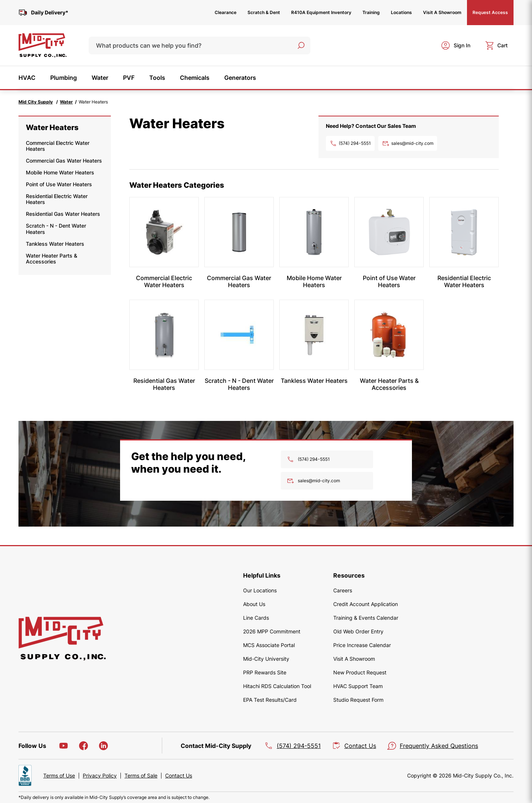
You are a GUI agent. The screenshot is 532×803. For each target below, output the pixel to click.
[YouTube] (64, 746)
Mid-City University (266, 659)
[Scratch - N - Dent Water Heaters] (239, 335)
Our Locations (260, 590)
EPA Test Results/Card (270, 700)
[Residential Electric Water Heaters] (464, 232)
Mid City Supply (36, 102)
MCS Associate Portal (269, 645)
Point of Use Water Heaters (59, 184)
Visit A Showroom (442, 12)
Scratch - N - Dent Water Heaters (56, 229)
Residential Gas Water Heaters (63, 214)
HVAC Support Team (358, 686)
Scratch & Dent (264, 12)
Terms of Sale (141, 776)
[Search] (301, 45)
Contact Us (179, 776)
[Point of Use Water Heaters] (389, 232)
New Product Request (360, 672)
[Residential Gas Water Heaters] (164, 335)
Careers (343, 590)
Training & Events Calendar (366, 618)
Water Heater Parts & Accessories (52, 258)
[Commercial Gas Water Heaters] (239, 232)
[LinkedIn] (103, 746)
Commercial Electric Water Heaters (58, 146)
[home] (42, 45)
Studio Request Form (358, 700)
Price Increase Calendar (362, 645)
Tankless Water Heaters (55, 244)
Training (371, 12)
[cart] (496, 45)
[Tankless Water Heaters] (314, 335)
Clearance (226, 12)
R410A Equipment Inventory (321, 12)
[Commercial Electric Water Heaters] (164, 232)
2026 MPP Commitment (272, 631)
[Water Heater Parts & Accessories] (389, 335)
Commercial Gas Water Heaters (64, 161)
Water (66, 102)
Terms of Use (59, 776)
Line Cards (256, 618)
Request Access (490, 12)
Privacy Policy (100, 776)
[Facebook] (83, 746)
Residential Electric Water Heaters (57, 199)
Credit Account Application (366, 604)
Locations (401, 12)
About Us (254, 604)
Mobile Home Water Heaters (60, 172)
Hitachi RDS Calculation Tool (277, 686)
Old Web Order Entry (358, 631)
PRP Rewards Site (265, 672)
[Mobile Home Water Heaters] (314, 232)
